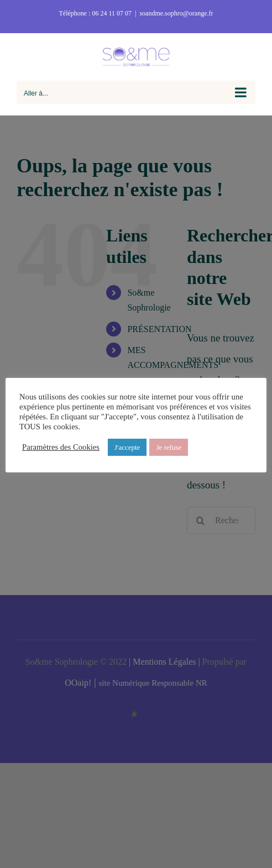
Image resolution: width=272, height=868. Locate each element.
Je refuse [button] (169, 447)
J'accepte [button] (127, 447)
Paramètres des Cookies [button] (61, 447)
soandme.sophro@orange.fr (176, 13)
